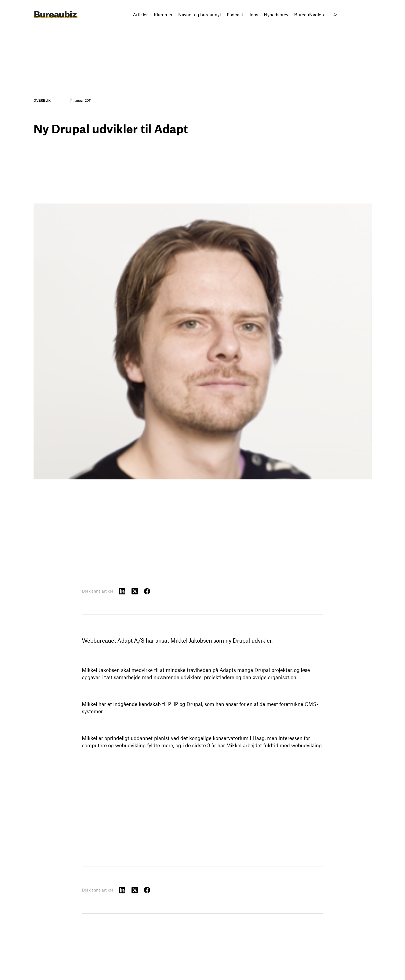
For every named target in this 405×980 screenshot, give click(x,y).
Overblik (42, 100)
